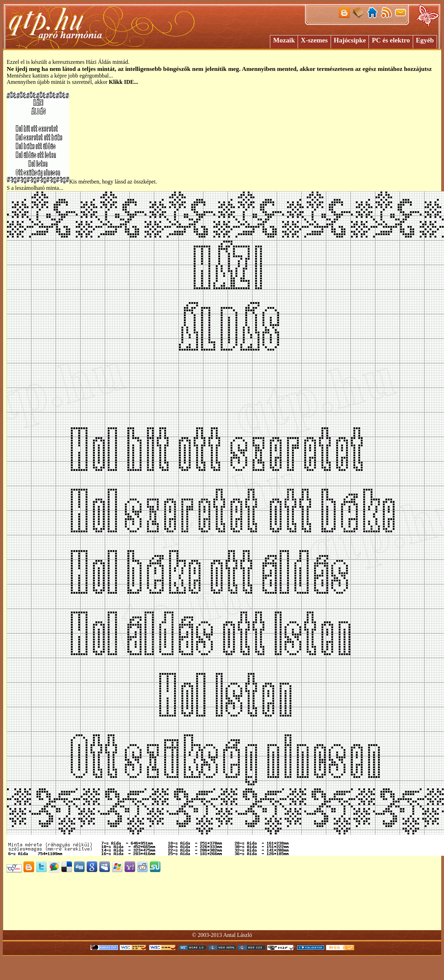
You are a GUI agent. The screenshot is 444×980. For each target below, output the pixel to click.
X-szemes (314, 40)
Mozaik (284, 40)
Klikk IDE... (124, 82)
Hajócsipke (350, 40)
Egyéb (425, 40)
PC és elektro (391, 40)
